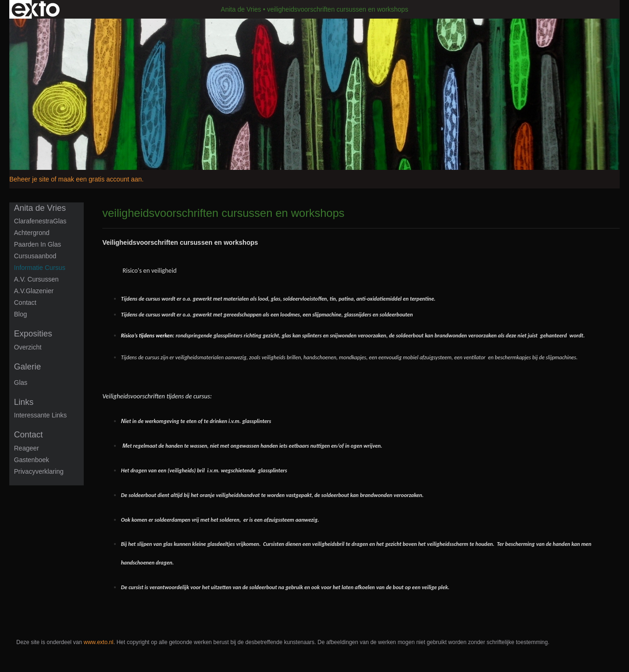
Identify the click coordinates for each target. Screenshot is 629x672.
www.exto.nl (99, 642)
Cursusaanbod (35, 256)
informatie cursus (40, 268)
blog (20, 314)
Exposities (33, 334)
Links (24, 402)
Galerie (27, 367)
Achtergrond (32, 233)
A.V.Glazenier (34, 291)
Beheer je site (29, 179)
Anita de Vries (241, 9)
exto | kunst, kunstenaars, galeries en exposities (36, 9)
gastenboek (32, 460)
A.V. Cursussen (36, 279)
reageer (27, 448)
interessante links (40, 415)
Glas (21, 383)
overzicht (28, 347)
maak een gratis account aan (100, 179)
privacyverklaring (39, 471)
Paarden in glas (37, 244)
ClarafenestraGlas (40, 221)
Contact (25, 302)
